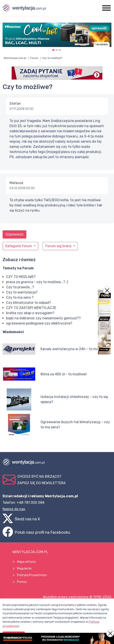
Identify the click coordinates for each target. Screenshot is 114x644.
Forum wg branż (59, 246)
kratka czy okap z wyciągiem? (30, 313)
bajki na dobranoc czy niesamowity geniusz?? (43, 318)
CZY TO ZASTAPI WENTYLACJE (31, 308)
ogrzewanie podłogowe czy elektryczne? (39, 323)
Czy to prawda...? (20, 287)
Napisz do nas (14, 509)
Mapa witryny (26, 562)
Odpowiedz (14, 234)
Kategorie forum (19, 246)
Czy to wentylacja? (22, 292)
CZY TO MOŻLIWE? (21, 277)
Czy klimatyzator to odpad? (28, 303)
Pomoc (22, 582)
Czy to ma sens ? (20, 297)
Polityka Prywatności (32, 575)
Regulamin (24, 568)
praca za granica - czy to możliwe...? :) (37, 282)
